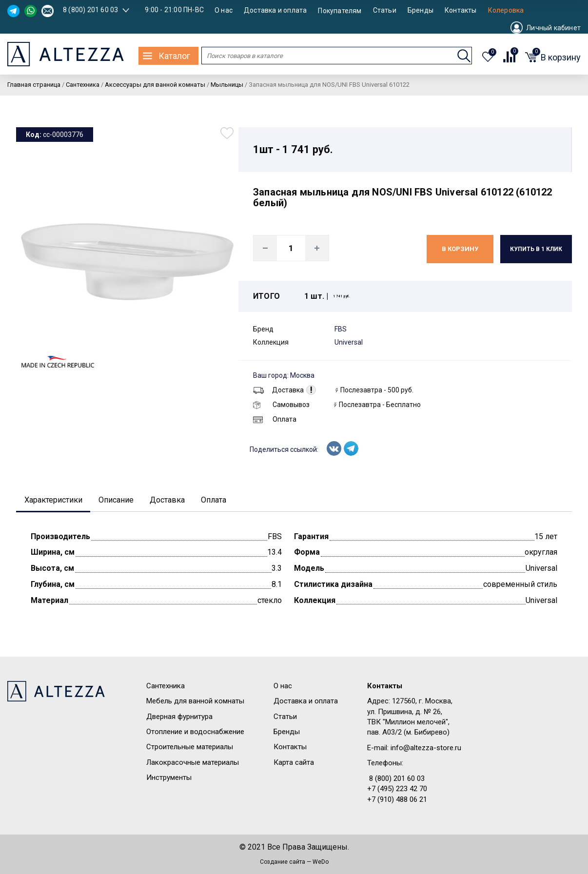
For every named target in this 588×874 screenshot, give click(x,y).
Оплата (275, 419)
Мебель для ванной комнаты (195, 702)
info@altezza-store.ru (426, 749)
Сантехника (166, 687)
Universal (349, 342)
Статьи (385, 10)
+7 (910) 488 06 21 (397, 800)
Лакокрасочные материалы (193, 763)
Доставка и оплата (275, 10)
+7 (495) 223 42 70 (397, 790)
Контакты (461, 10)
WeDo (321, 863)
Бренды (421, 10)
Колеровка (506, 10)
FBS (341, 329)
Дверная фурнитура (179, 718)
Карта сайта (294, 763)
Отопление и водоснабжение (195, 733)
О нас (224, 10)
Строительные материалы (190, 748)
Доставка (278, 390)
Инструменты (169, 779)
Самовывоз (281, 405)
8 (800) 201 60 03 (90, 10)
